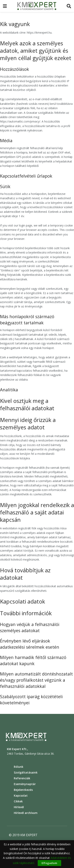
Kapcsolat (21, 796)
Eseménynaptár (25, 784)
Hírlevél (19, 807)
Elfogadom (49, 863)
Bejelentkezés (23, 790)
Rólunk (19, 767)
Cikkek (18, 801)
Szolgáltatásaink (26, 772)
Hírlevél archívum (26, 813)
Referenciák (22, 778)
